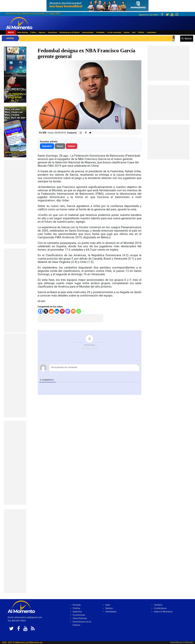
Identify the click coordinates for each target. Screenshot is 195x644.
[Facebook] (40, 311)
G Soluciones (188, 642)
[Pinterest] (62, 311)
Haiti (134, 32)
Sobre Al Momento (163, 612)
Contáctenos (151, 32)
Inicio (11, 32)
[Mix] (73, 311)
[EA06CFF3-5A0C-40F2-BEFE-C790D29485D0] (15, 74)
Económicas (52, 32)
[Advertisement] (15, 202)
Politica (33, 32)
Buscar (188, 39)
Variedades (100, 32)
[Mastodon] (68, 311)
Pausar (60, 146)
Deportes (42, 32)
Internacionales (88, 32)
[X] (46, 311)
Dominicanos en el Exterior (69, 32)
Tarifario (141, 32)
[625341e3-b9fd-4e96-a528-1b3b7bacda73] (97, 5)
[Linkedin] (57, 311)
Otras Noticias (23, 32)
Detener (72, 146)
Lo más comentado (114, 32)
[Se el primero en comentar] (94, 368)
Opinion (127, 32)
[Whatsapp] (79, 311)
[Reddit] (51, 311)
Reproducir (47, 146)
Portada (77, 605)
